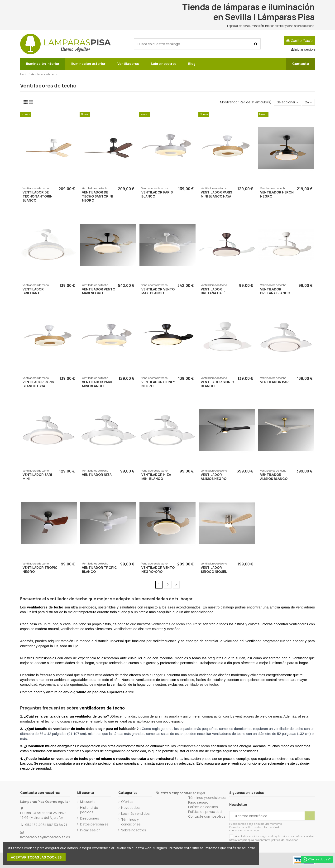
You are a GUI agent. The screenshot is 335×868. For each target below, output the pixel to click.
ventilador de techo (67, 599)
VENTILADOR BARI (275, 382)
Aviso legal (196, 793)
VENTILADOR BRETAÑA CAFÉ (213, 291)
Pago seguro (198, 802)
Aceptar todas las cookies (36, 857)
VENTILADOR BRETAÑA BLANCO (275, 291)
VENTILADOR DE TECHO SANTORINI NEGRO (97, 196)
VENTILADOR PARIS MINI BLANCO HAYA (216, 194)
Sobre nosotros (134, 830)
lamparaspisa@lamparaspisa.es (45, 837)
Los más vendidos (135, 813)
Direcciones (90, 818)
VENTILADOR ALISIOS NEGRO (214, 477)
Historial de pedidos (89, 810)
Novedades (130, 808)
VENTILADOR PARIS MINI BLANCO (98, 384)
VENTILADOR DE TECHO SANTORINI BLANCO (38, 196)
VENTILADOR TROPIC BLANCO (99, 569)
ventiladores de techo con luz (174, 624)
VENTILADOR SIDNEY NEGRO (158, 384)
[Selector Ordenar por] (287, 102)
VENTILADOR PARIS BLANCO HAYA (38, 384)
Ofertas (127, 802)
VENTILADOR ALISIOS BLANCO (274, 477)
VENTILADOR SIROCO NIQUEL (214, 569)
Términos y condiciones (131, 822)
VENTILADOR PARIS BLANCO (157, 194)
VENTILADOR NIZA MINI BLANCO (156, 477)
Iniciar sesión (90, 830)
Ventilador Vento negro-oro (158, 569)
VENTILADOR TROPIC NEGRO (40, 569)
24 (308, 102)
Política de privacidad (205, 812)
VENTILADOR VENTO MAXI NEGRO (99, 291)
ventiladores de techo (201, 685)
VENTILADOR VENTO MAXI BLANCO (158, 291)
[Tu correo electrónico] (267, 816)
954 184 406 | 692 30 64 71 (46, 825)
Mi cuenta (88, 802)
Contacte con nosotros (207, 816)
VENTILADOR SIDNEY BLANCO (217, 384)
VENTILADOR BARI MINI (37, 477)
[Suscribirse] (310, 816)
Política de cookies (203, 807)
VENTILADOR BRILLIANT (33, 291)
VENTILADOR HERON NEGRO (277, 194)
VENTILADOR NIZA (97, 475)
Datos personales (94, 824)
